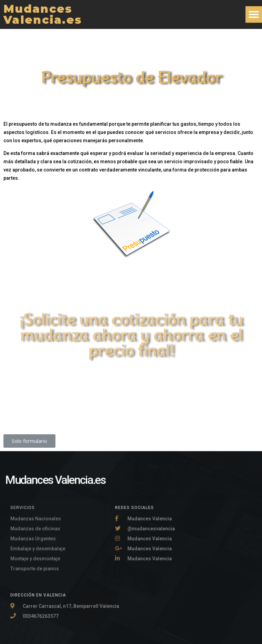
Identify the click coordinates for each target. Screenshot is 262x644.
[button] (254, 14)
